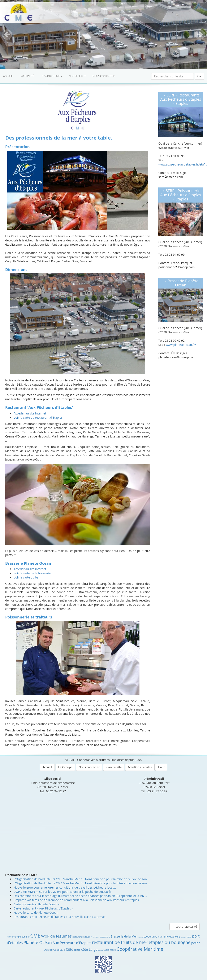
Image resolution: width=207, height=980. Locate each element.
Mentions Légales (140, 767)
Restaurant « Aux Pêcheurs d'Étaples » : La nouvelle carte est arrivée (60, 917)
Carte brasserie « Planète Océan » (36, 904)
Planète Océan (38, 942)
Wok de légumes (56, 936)
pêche (196, 943)
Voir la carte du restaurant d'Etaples (38, 418)
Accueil (8, 76)
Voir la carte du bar (27, 577)
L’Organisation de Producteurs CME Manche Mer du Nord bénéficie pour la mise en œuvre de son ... (82, 879)
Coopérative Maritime (140, 949)
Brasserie (100, 950)
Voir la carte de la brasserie (32, 573)
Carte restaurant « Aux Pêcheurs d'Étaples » (43, 908)
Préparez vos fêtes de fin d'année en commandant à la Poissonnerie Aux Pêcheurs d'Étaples (76, 900)
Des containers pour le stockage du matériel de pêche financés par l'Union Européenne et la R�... (80, 896)
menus (189, 937)
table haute (110, 950)
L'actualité (27, 76)
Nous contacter (103, 76)
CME (35, 936)
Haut (161, 767)
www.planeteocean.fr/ (181, 345)
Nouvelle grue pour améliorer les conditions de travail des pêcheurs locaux (65, 887)
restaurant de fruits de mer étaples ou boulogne (141, 942)
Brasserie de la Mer (124, 936)
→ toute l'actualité (185, 927)
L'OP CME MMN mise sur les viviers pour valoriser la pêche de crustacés (62, 892)
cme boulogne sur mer (18, 937)
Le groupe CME (51, 76)
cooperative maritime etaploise (162, 937)
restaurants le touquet (82, 937)
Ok (199, 76)
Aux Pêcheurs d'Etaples (72, 943)
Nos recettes (77, 76)
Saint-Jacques (183, 937)
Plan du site (114, 767)
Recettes (140, 937)
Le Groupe (65, 767)
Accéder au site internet (30, 413)
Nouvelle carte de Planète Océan (36, 913)
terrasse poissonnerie (101, 937)
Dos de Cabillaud (55, 950)
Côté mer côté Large (82, 949)
